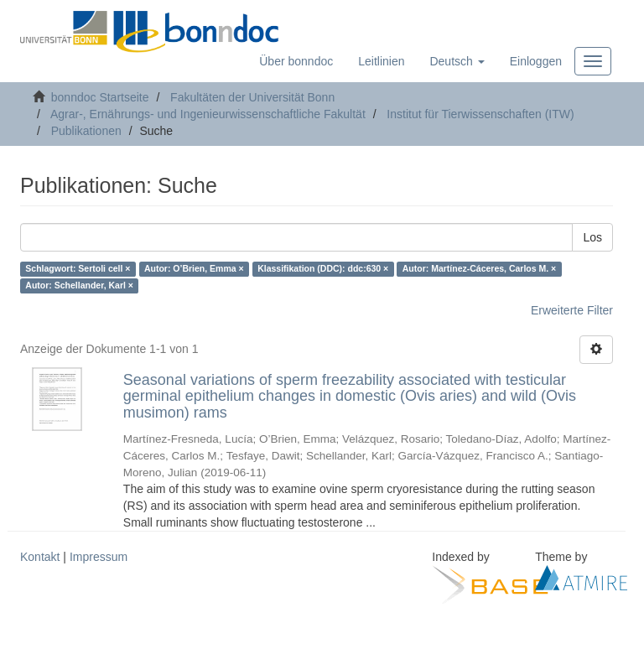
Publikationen (86, 131)
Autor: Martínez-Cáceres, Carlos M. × (480, 269)
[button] (457, 61)
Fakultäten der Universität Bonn (252, 97)
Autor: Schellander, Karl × (79, 286)
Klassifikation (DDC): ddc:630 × (323, 269)
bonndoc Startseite (100, 97)
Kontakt (40, 557)
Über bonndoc (296, 61)
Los (592, 237)
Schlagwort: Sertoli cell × (78, 269)
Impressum (99, 557)
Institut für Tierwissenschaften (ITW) (480, 114)
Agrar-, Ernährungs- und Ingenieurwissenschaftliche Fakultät (208, 114)
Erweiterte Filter (572, 310)
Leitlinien (381, 61)
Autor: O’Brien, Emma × (194, 269)
